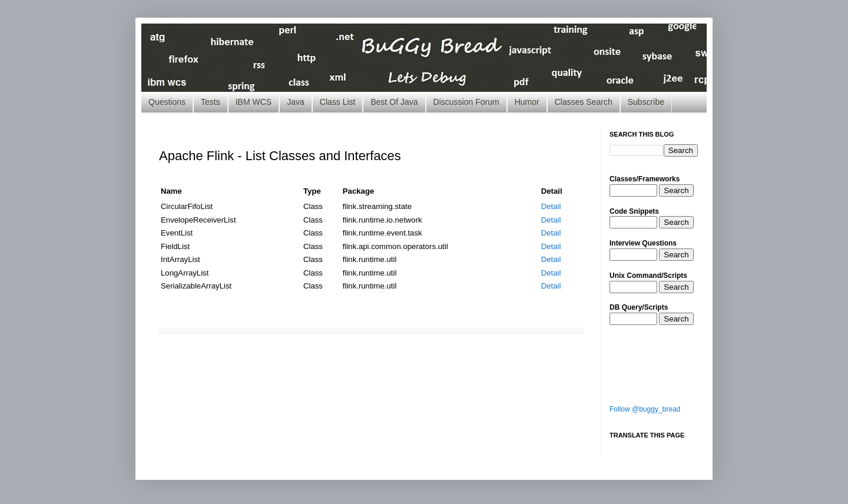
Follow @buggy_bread (645, 409)
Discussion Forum (466, 102)
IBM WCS (254, 102)
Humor (527, 102)
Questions (167, 102)
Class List (338, 102)
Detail (551, 206)
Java (296, 102)
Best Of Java (394, 102)
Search (676, 190)
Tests (211, 102)
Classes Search (584, 102)
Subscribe (646, 102)
